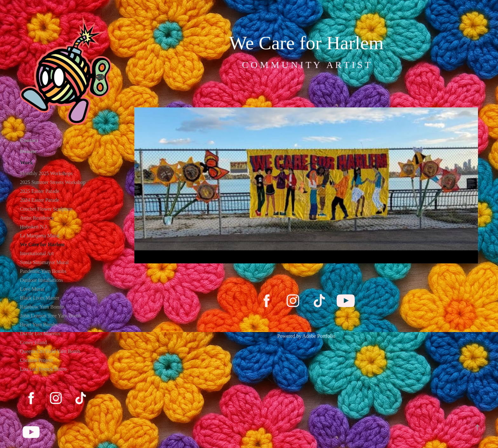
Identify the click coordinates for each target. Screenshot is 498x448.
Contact (29, 140)
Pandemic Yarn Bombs (43, 271)
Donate (28, 151)
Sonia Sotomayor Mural (44, 262)
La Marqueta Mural (40, 236)
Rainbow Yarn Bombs (42, 307)
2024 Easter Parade (40, 200)
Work (27, 163)
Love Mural (32, 289)
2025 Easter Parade (40, 191)
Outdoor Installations (42, 280)
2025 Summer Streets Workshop (53, 182)
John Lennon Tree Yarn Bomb (50, 316)
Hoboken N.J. (34, 227)
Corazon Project (37, 360)
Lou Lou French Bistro (43, 369)
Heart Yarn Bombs (39, 325)
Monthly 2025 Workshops (46, 173)
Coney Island (34, 342)
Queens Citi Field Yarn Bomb (50, 351)
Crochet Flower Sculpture (46, 209)
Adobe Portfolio (319, 336)
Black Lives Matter (40, 298)
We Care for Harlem (42, 244)
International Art (37, 253)
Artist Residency (37, 218)
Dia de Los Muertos (40, 333)
